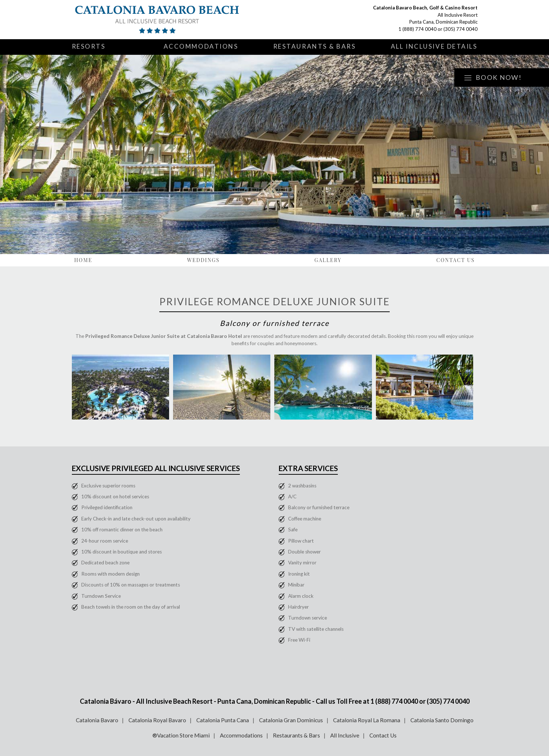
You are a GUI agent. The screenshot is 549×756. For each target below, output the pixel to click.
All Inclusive (345, 735)
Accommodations (201, 46)
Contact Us (455, 260)
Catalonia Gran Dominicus (291, 720)
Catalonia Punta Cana (223, 720)
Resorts (89, 46)
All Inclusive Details (434, 46)
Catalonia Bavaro (97, 720)
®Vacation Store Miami (181, 735)
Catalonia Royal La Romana (367, 720)
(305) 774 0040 (460, 29)
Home (83, 260)
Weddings (203, 260)
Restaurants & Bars (315, 46)
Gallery (328, 260)
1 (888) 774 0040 (417, 29)
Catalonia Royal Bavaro (157, 720)
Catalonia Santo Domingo (442, 720)
